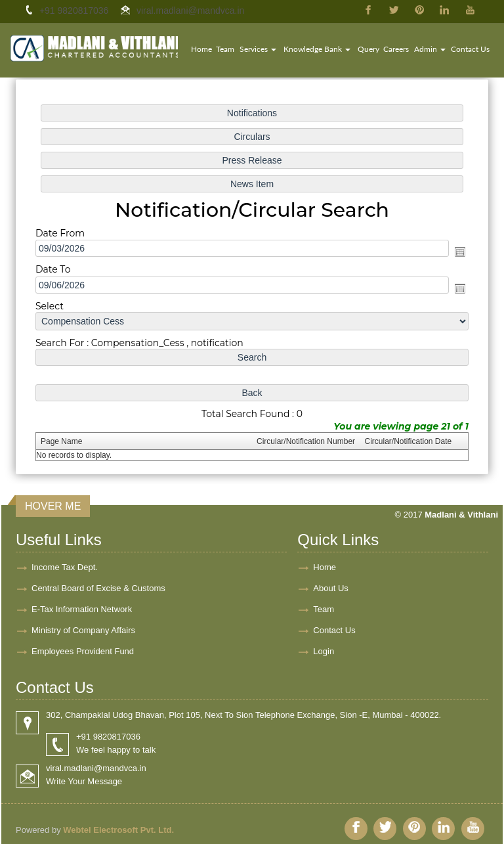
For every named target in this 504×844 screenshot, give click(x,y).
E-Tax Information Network (82, 609)
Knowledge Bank (317, 49)
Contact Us (470, 49)
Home (201, 49)
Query (368, 49)
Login (324, 651)
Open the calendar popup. (457, 252)
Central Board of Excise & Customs (98, 588)
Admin (430, 49)
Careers (396, 49)
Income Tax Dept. (65, 567)
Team (225, 49)
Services (258, 49)
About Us (330, 588)
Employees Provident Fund (83, 651)
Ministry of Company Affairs (83, 630)
